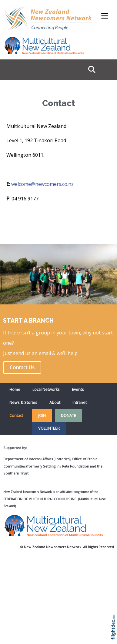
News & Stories (23, 402)
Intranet (80, 402)
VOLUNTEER (49, 428)
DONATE (69, 416)
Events (78, 389)
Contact (16, 416)
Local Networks (46, 389)
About (55, 402)
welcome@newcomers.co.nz (42, 184)
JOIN (42, 416)
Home (15, 389)
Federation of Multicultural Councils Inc (40, 499)
